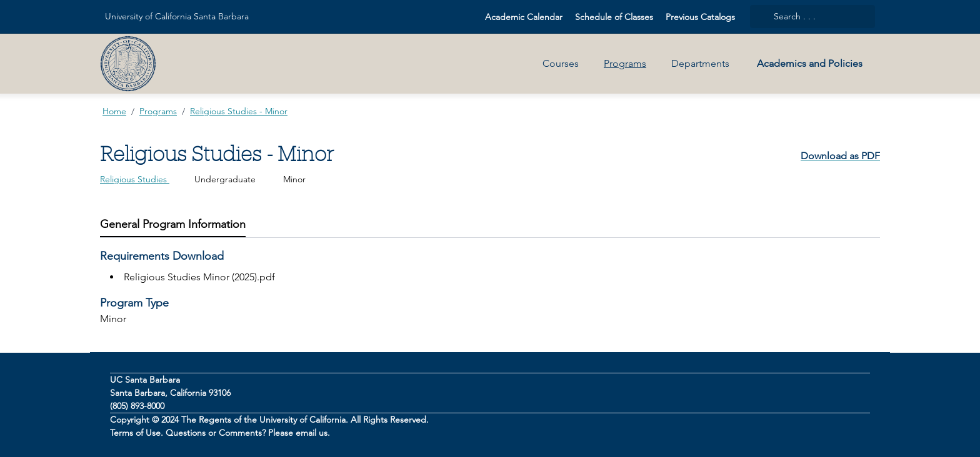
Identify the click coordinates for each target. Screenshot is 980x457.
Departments (700, 63)
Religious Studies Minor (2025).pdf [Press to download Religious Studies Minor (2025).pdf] (199, 277)
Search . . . (787, 16)
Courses (561, 63)
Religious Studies (135, 179)
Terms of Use (135, 433)
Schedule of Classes (614, 17)
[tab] (173, 224)
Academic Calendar (524, 17)
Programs (625, 63)
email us (312, 433)
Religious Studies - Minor (239, 111)
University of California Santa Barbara (177, 16)
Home (114, 111)
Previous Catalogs (700, 17)
